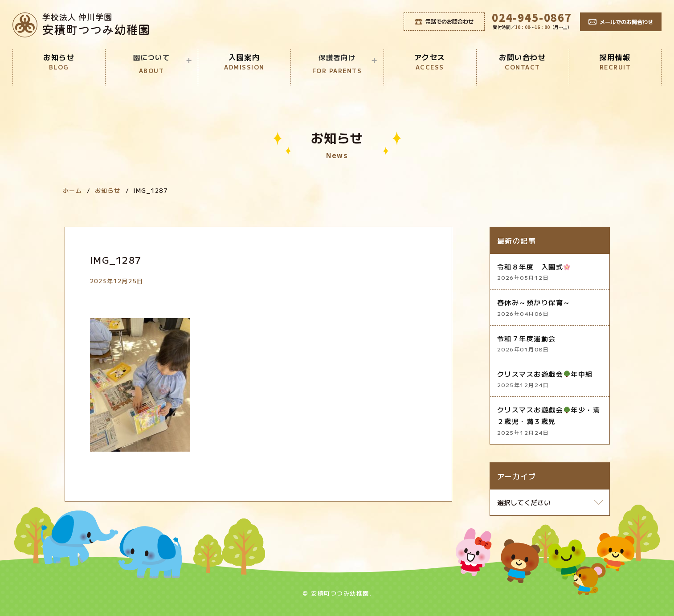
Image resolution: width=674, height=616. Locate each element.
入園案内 (244, 61)
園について (152, 64)
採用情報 (615, 61)
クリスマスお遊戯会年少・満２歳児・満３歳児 (550, 421)
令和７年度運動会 (550, 344)
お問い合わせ (523, 61)
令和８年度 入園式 (550, 272)
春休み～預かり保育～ (550, 308)
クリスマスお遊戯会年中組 (550, 379)
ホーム (73, 190)
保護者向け (337, 64)
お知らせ (59, 61)
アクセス (430, 61)
